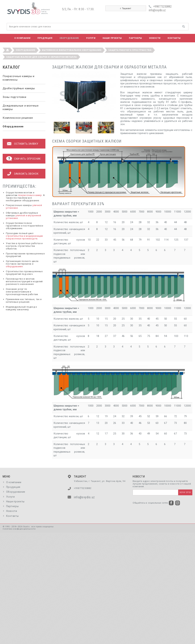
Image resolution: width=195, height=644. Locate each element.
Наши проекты (112, 38)
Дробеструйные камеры (19, 88)
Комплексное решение (18, 118)
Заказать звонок (26, 174)
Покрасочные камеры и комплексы (19, 78)
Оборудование (69, 38)
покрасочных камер (30, 195)
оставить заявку (26, 144)
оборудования (14, 266)
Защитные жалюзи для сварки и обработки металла (42, 57)
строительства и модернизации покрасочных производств (24, 237)
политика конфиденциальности (19, 529)
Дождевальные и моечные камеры (21, 107)
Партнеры (135, 38)
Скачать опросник (27, 159)
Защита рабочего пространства (130, 50)
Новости (155, 38)
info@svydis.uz (157, 10)
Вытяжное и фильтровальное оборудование (72, 50)
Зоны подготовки (14, 97)
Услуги (91, 38)
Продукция (45, 38)
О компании (22, 38)
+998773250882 (162, 6)
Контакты (174, 38)
